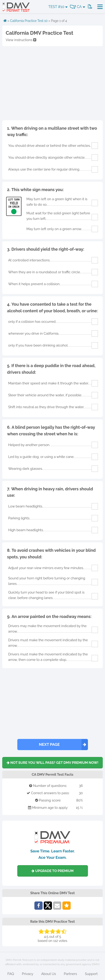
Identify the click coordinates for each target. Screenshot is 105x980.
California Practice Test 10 (29, 21)
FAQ (11, 974)
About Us (49, 974)
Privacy (28, 974)
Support (91, 974)
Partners (70, 974)
